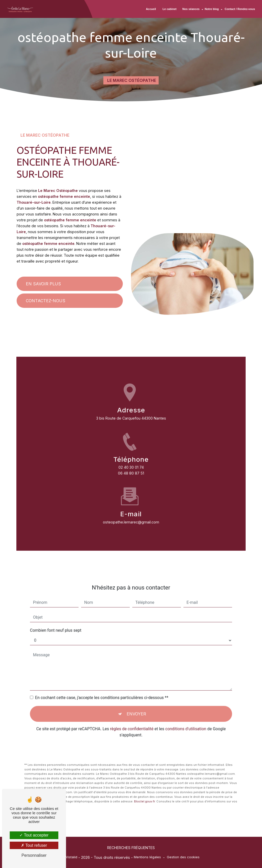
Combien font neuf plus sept (56, 617)
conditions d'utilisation (186, 715)
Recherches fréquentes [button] (131, 848)
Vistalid (72, 857)
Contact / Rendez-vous (239, 9)
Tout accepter (34, 835)
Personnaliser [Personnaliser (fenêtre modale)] (34, 855)
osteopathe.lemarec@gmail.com (131, 508)
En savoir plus (43, 284)
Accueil (151, 9)
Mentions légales (147, 857)
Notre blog (211, 9)
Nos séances (190, 9)
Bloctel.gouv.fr (144, 788)
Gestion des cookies (183, 857)
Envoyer (136, 700)
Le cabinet (169, 9)
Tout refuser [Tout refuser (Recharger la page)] (34, 845)
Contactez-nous (46, 301)
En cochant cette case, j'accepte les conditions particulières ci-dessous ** (102, 684)
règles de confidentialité (132, 715)
